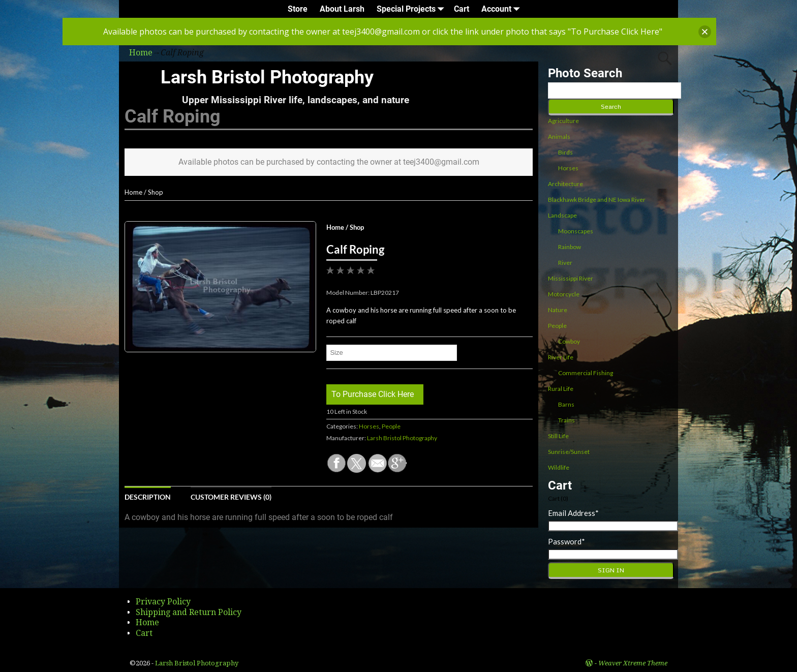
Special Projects (412, 9)
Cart (462, 9)
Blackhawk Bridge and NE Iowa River (597, 200)
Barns (566, 404)
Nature (558, 310)
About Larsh (342, 9)
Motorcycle (564, 294)
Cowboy (569, 341)
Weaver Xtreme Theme (633, 663)
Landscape (562, 215)
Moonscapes (576, 231)
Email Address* (573, 513)
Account (502, 9)
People (391, 426)
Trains (566, 420)
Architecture (565, 184)
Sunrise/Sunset (569, 452)
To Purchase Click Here (373, 394)
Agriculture (563, 121)
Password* (566, 541)
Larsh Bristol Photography (267, 77)
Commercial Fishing (586, 373)
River (565, 263)
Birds (565, 152)
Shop (156, 192)
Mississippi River (571, 278)
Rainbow (570, 247)
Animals (559, 136)
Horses (369, 426)
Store (298, 9)
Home (133, 192)
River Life (561, 357)
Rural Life (561, 389)
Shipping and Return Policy (189, 612)
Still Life (558, 436)
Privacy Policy (163, 602)
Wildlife (559, 467)
